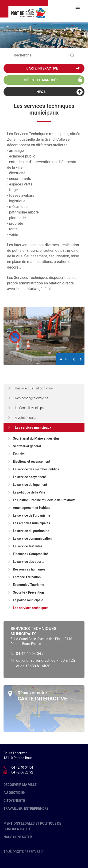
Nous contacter (18, 837)
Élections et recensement (29, 462)
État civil (17, 454)
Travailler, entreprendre (26, 808)
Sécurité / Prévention (26, 592)
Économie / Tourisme (26, 585)
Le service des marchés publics (34, 469)
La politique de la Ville (27, 492)
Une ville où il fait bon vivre (31, 388)
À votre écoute (22, 418)
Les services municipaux (30, 427)
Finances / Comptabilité (28, 554)
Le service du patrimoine (29, 531)
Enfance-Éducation (24, 577)
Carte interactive (53, 68)
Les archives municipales (29, 523)
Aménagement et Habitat (29, 508)
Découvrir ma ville (20, 785)
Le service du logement (28, 485)
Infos (59, 92)
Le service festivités (25, 546)
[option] (44, 336)
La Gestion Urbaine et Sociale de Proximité (42, 500)
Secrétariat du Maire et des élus (34, 438)
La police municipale (26, 600)
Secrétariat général (25, 446)
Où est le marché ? (53, 80)
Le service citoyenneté (27, 477)
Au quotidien (15, 793)
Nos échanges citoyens (28, 398)
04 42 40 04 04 (22, 767)
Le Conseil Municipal (26, 408)
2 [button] (66, 357)
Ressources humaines (27, 569)
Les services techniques (28, 608)
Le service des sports (26, 562)
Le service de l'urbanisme (29, 515)
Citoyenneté (14, 801)
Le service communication (30, 539)
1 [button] (61, 357)
